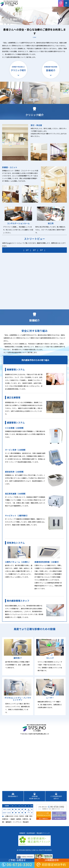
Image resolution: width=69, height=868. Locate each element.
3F (42, 250)
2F (34, 250)
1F (27, 250)
